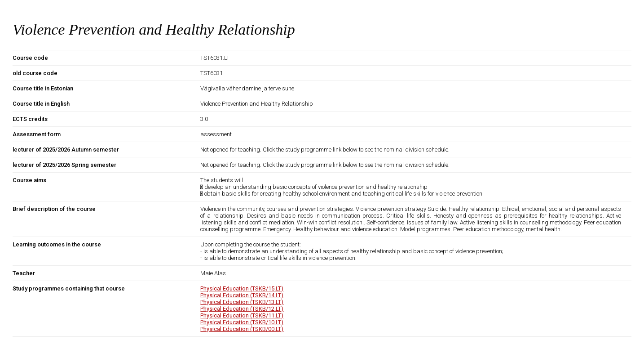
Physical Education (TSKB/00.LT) (242, 329)
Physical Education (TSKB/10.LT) (242, 322)
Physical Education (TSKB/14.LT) (242, 295)
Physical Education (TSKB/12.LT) (242, 309)
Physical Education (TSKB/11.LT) (242, 315)
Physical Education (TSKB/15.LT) (242, 288)
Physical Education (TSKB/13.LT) (242, 302)
